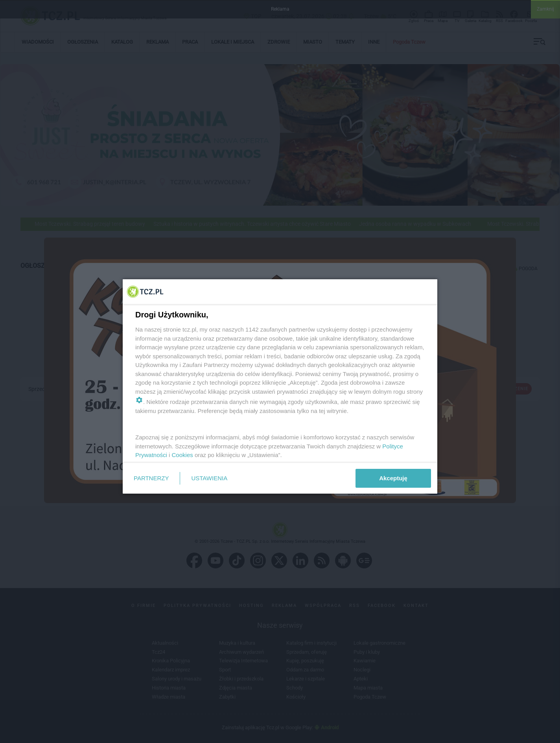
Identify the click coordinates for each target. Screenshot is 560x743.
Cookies (182, 455)
